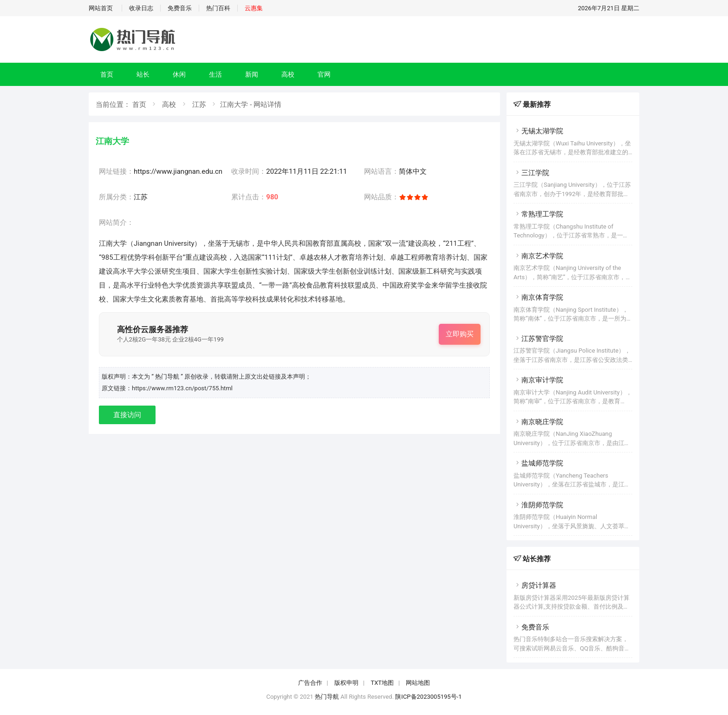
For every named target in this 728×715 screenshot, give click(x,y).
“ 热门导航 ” (168, 377)
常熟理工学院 (538, 214)
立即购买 (460, 334)
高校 (288, 74)
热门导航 (327, 697)
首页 (107, 74)
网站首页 (101, 8)
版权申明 (346, 683)
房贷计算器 (535, 585)
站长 (143, 74)
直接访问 (127, 415)
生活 (215, 74)
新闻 (252, 74)
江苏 (199, 105)
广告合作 (310, 683)
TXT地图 (382, 683)
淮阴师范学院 (538, 505)
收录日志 (141, 8)
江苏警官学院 (538, 339)
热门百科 (218, 8)
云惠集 (254, 8)
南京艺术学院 (538, 256)
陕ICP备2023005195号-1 (428, 697)
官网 (324, 74)
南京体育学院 (538, 297)
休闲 (179, 74)
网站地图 (418, 683)
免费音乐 (180, 8)
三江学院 (531, 173)
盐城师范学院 (538, 463)
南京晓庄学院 (538, 422)
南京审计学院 (538, 380)
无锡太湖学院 (538, 131)
